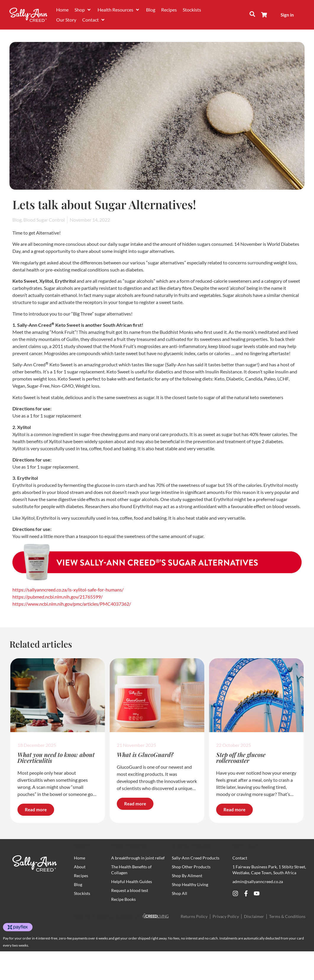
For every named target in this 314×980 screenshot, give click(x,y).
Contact (240, 858)
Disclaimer (254, 916)
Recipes (81, 876)
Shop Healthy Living (190, 884)
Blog (78, 884)
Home (80, 858)
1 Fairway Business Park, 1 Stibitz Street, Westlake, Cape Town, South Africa (269, 870)
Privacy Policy (226, 916)
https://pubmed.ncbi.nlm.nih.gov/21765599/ (58, 597)
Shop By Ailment (187, 876)
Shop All (179, 893)
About (80, 867)
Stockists (82, 893)
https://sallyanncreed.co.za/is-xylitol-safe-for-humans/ (68, 590)
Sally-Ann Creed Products (196, 858)
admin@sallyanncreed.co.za (258, 881)
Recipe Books (123, 899)
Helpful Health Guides (132, 881)
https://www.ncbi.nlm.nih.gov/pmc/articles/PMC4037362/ (72, 604)
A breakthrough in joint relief (138, 858)
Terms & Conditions (287, 916)
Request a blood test (130, 890)
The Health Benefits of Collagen (131, 870)
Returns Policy (194, 916)
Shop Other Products (191, 867)
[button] (83, 10)
